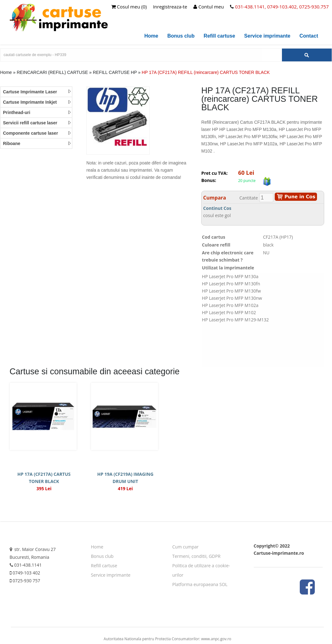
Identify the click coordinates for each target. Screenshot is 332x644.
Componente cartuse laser (37, 133)
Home (151, 36)
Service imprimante (267, 36)
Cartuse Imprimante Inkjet (37, 102)
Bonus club (181, 36)
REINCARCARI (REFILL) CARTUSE (52, 72)
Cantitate (249, 198)
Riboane (37, 143)
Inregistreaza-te (170, 7)
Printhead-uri (37, 112)
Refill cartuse (219, 36)
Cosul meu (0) (129, 7)
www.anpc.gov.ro (216, 639)
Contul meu (209, 7)
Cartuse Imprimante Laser (37, 92)
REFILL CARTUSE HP (115, 72)
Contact (309, 36)
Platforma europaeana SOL (200, 584)
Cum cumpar (186, 547)
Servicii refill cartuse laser (37, 123)
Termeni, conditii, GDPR (197, 556)
